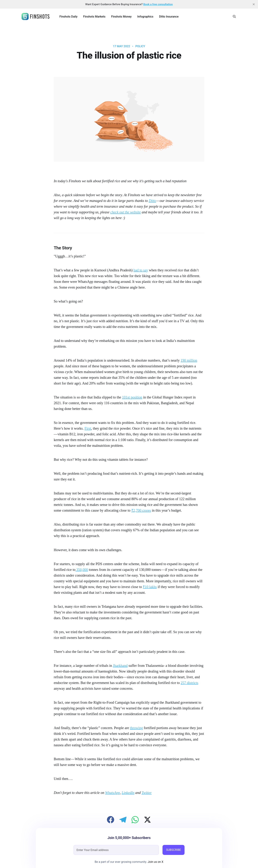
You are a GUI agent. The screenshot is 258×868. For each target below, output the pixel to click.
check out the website (126, 212)
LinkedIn (128, 793)
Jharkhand (120, 666)
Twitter (147, 793)
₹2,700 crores (141, 510)
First (88, 428)
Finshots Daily (69, 17)
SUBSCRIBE (174, 850)
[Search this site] (234, 16)
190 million (189, 360)
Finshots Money (121, 17)
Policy (140, 46)
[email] (116, 850)
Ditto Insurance (169, 17)
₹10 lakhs (150, 587)
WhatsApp (113, 793)
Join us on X (155, 862)
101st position (132, 397)
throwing (136, 728)
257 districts (189, 683)
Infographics (145, 17)
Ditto (152, 201)
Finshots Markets (94, 17)
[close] (254, 4)
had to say (141, 270)
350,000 (82, 570)
